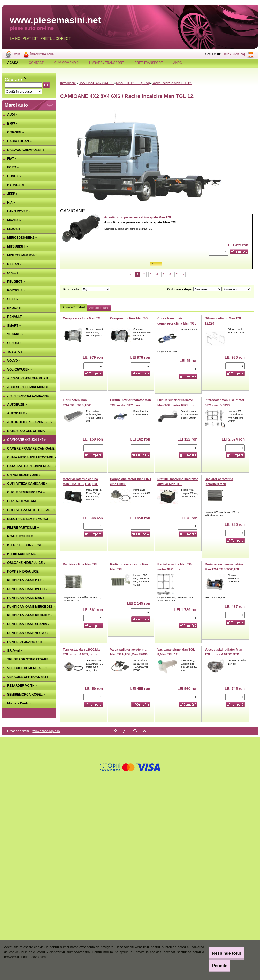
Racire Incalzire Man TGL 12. (172, 83)
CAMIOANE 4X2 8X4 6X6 (96, 83)
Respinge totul (221, 953)
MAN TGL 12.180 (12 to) (133, 83)
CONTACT (36, 63)
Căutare (13, 80)
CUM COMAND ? (66, 63)
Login (16, 54)
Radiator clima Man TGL (81, 564)
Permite (214, 966)
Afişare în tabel (73, 307)
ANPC (177, 63)
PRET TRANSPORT (149, 63)
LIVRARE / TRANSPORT (107, 63)
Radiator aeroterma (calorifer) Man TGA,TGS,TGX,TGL (219, 484)
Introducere (68, 83)
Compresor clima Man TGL (83, 318)
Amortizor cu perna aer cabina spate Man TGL (138, 217)
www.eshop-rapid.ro (46, 731)
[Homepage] (13, 63)
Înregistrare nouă (42, 54)
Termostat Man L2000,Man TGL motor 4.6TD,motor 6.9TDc (82, 655)
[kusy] (219, 252)
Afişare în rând (99, 308)
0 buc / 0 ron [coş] (234, 54)
